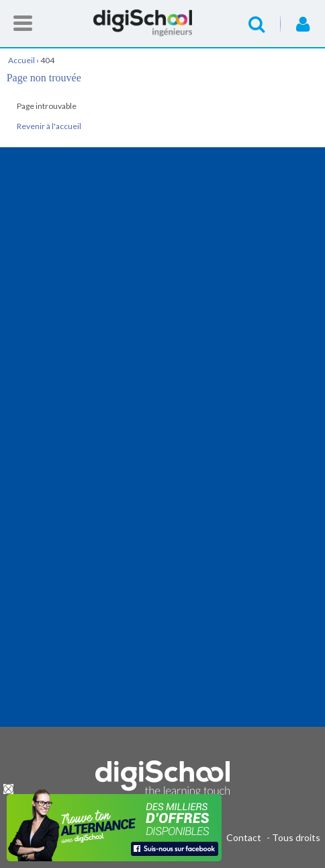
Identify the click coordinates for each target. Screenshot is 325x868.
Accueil (162, 23)
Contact (244, 837)
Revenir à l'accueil (49, 126)
